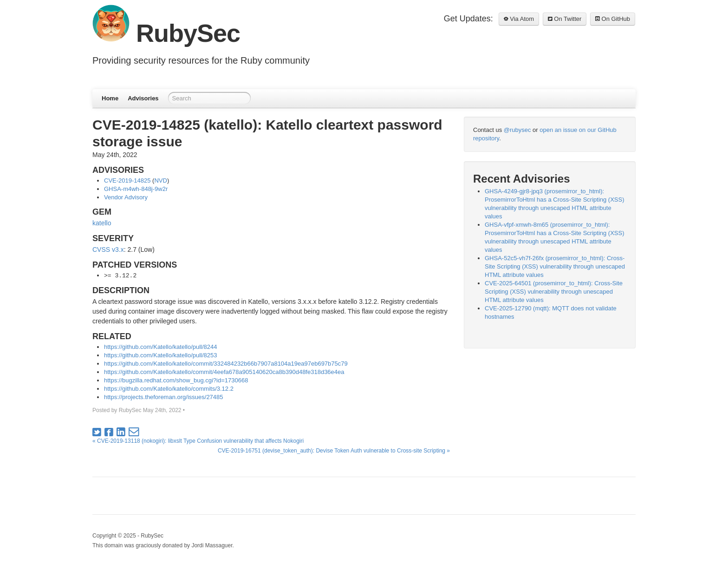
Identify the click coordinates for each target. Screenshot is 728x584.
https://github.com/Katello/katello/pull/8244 (161, 347)
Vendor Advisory (126, 197)
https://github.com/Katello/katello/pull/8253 (161, 355)
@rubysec (517, 130)
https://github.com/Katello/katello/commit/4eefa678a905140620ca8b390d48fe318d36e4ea (224, 372)
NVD (160, 180)
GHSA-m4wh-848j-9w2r (136, 189)
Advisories (143, 98)
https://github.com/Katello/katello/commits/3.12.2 (169, 389)
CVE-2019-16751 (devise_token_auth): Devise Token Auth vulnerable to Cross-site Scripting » (334, 451)
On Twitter (565, 19)
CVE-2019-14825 (127, 180)
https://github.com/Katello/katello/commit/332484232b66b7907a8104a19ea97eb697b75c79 (226, 364)
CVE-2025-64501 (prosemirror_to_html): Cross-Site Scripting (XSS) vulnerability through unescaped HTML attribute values (554, 292)
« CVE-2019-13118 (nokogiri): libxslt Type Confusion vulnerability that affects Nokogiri (198, 441)
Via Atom (519, 19)
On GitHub (613, 19)
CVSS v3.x (108, 249)
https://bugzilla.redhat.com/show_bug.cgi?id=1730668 (176, 380)
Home (110, 98)
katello (102, 223)
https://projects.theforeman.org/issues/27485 (164, 397)
